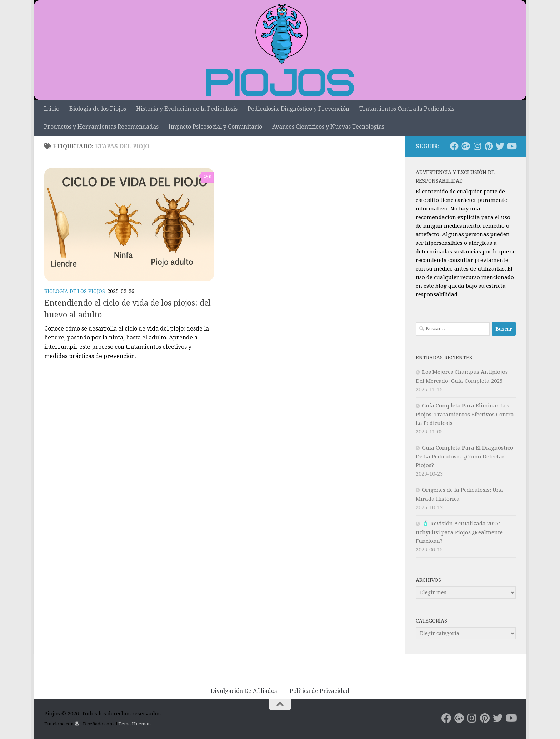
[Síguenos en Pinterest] (489, 146)
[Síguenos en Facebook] (454, 146)
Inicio (52, 109)
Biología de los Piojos (98, 109)
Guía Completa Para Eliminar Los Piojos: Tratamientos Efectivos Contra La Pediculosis (465, 414)
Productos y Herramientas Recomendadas (101, 127)
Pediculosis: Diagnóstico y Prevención (298, 109)
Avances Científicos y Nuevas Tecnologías (328, 127)
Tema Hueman (134, 724)
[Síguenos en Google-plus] (466, 146)
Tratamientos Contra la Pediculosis (407, 109)
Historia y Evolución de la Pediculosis (187, 109)
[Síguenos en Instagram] (477, 146)
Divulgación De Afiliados (244, 691)
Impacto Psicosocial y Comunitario (215, 127)
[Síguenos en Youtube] (511, 146)
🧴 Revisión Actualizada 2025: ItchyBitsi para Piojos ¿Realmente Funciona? (459, 532)
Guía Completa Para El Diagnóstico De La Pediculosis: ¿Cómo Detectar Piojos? (464, 457)
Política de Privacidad (319, 691)
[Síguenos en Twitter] (500, 146)
